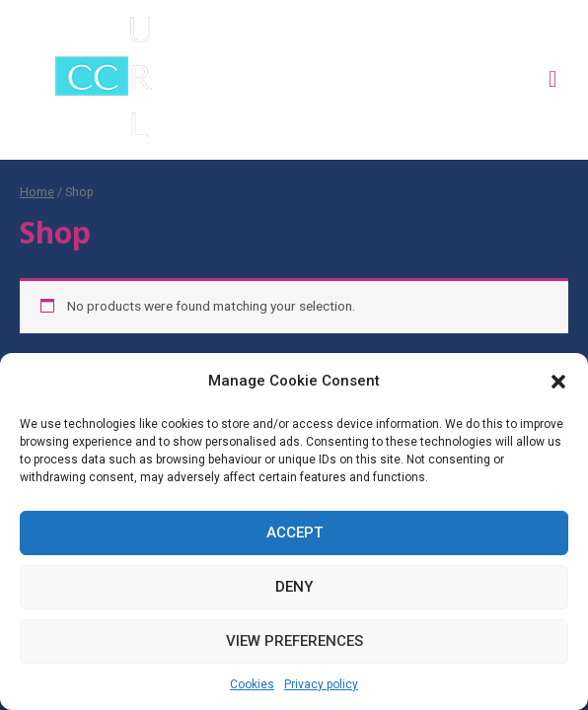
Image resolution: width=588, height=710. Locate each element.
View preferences (294, 641)
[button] (558, 382)
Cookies (252, 684)
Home (37, 192)
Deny (294, 587)
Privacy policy (321, 684)
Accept (294, 532)
